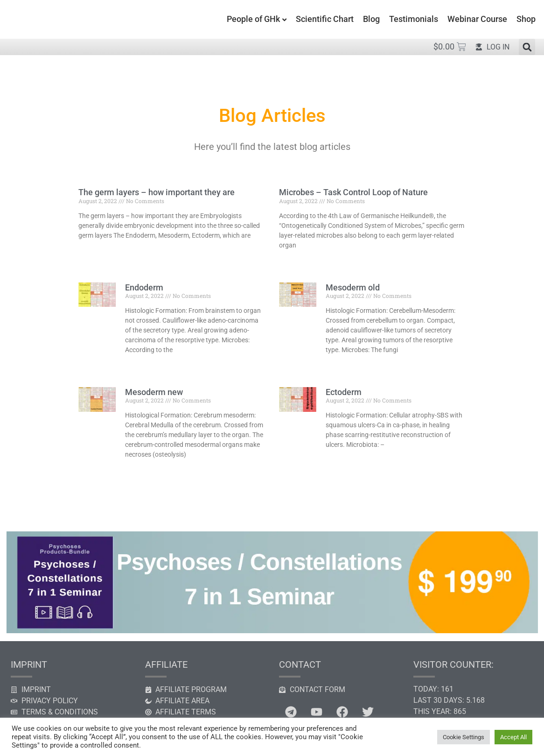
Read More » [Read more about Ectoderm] (341, 460)
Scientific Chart (325, 19)
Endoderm (144, 287)
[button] (527, 47)
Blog (371, 19)
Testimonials (414, 19)
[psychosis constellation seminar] (272, 631)
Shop (526, 19)
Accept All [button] (513, 737)
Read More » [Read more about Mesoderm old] (341, 366)
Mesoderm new (154, 392)
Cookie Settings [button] (464, 737)
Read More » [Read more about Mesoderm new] (141, 470)
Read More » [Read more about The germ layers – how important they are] (94, 251)
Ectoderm (344, 392)
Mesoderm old (353, 287)
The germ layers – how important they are (157, 192)
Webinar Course (477, 19)
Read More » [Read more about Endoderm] (141, 366)
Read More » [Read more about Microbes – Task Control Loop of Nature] (295, 261)
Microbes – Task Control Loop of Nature (353, 192)
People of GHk (253, 19)
